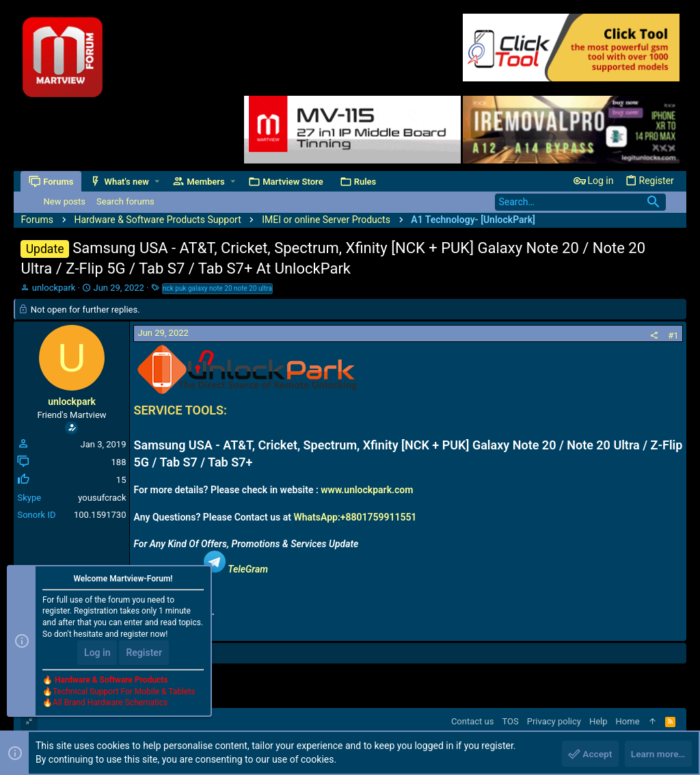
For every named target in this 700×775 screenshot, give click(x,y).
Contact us (473, 721)
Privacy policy (554, 721)
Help (598, 721)
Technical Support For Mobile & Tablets (124, 692)
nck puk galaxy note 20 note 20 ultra (217, 288)
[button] (158, 182)
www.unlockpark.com (367, 490)
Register (144, 653)
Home (628, 721)
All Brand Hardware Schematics (110, 704)
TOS (510, 721)
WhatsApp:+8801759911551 (355, 517)
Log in (97, 653)
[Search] (580, 202)
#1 (673, 336)
